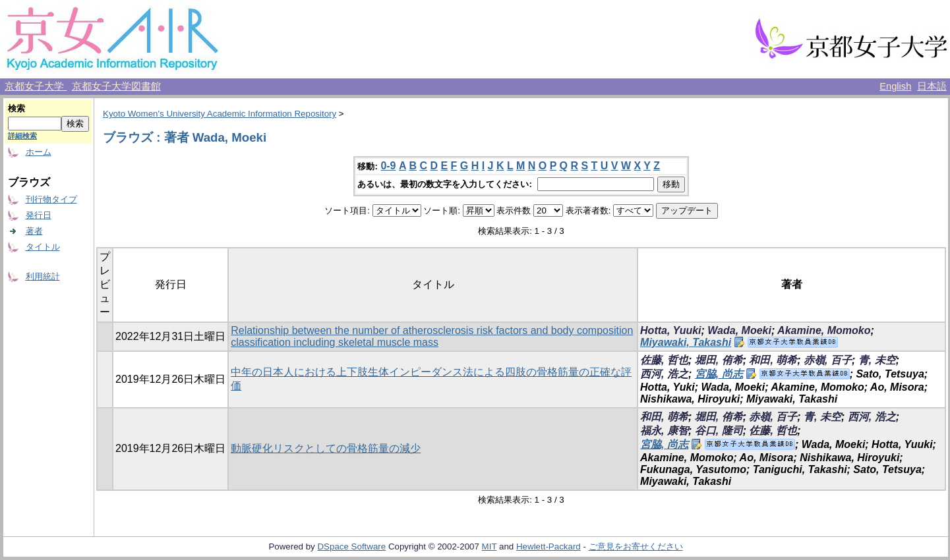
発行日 (39, 215)
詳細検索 (22, 136)
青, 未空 (877, 360)
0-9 (388, 166)
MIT (490, 546)
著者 (34, 231)
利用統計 (43, 276)
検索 (16, 108)
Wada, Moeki (739, 330)
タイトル (43, 247)
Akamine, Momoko (824, 330)
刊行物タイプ (51, 199)
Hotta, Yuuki (670, 330)
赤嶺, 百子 (828, 360)
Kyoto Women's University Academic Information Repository (220, 114)
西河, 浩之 (664, 374)
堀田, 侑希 (719, 360)
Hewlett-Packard (549, 546)
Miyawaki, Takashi (686, 342)
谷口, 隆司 (719, 431)
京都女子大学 (36, 86)
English (895, 86)
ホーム (39, 152)
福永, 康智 (664, 431)
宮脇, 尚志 (719, 374)
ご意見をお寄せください (636, 546)
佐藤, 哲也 (664, 360)
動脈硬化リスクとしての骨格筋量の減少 (326, 448)
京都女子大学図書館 (116, 86)
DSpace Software (351, 546)
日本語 (932, 86)
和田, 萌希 (773, 360)
